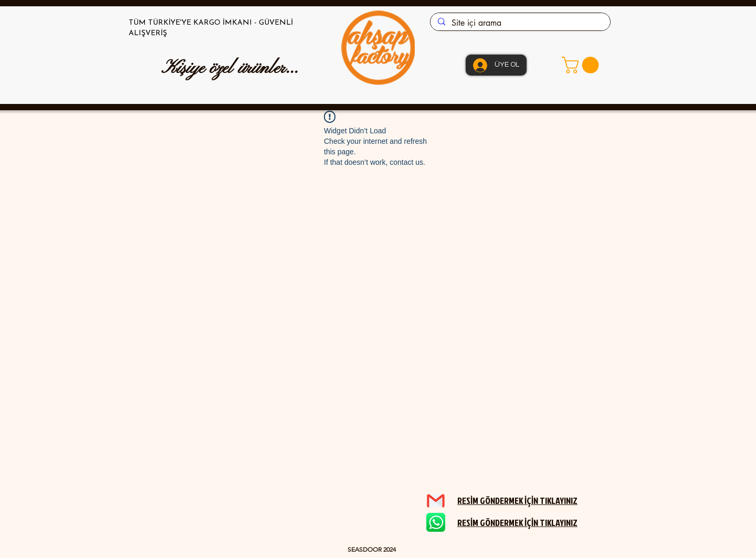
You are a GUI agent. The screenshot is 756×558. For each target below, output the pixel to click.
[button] (582, 65)
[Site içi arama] (520, 23)
